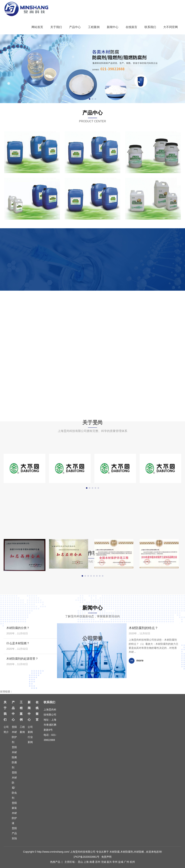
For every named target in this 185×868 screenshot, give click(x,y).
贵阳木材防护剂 (14, 735)
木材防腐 (115, 852)
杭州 (132, 862)
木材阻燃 (139, 852)
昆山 (81, 862)
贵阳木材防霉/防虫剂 (14, 785)
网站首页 (37, 27)
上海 (87, 862)
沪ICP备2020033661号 (86, 857)
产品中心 (75, 27)
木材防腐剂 (127, 852)
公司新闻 (30, 729)
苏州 (98, 862)
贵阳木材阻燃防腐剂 (14, 757)
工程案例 (94, 27)
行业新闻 (30, 740)
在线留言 (131, 27)
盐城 (121, 862)
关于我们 (56, 27)
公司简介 (6, 729)
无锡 (104, 862)
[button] (90, 99)
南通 (92, 862)
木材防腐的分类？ (18, 628)
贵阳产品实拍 (14, 833)
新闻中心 (113, 27)
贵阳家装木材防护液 (14, 813)
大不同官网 (171, 27)
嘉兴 (110, 862)
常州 (115, 862)
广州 (127, 862)
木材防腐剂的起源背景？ (22, 659)
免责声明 (106, 857)
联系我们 (150, 27)
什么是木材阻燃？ (18, 643)
